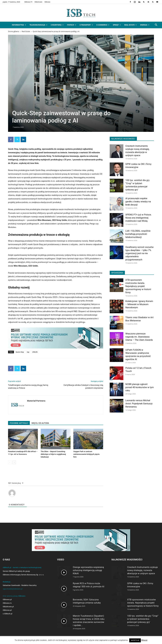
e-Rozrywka (57, 25)
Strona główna (14, 31)
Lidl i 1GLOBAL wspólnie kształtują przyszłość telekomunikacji (138, 234)
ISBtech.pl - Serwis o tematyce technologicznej (22, 567)
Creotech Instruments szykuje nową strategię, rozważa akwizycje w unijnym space (142, 570)
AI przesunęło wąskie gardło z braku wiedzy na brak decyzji (138, 201)
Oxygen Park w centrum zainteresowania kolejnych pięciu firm (86, 454)
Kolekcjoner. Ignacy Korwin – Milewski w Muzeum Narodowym (139, 304)
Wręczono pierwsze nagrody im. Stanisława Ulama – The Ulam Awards (139, 337)
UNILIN (35, 352)
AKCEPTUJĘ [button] (135, 640)
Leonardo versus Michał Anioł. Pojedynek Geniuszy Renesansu (139, 404)
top (28, 352)
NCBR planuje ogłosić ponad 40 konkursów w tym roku (140, 387)
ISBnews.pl (7, 599)
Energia (145, 25)
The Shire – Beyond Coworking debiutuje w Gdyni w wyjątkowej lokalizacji (53, 454)
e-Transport (86, 25)
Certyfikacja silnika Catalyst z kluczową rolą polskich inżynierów (83, 387)
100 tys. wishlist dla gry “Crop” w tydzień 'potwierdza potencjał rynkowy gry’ (143, 619)
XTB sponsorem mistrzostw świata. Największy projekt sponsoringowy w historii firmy (138, 286)
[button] (156, 25)
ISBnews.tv (7, 603)
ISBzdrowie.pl (8, 607)
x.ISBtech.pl (8, 614)
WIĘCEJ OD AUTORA (40, 423)
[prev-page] (10, 462)
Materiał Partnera (36, 401)
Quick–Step (20, 352)
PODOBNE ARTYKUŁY (19, 423)
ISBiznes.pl (7, 610)
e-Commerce (103, 25)
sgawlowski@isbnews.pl (13, 589)
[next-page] (14, 462)
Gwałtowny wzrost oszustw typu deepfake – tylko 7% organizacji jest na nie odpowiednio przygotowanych (139, 253)
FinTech (72, 25)
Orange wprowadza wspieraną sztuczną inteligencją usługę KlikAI (88, 570)
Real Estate (131, 25)
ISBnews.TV (28, 2)
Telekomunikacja (38, 25)
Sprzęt (117, 25)
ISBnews (47, 2)
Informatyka (19, 25)
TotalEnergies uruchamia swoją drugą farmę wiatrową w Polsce (28, 387)
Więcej (144, 640)
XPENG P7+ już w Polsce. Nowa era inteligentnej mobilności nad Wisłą (139, 218)
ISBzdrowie (38, 2)
